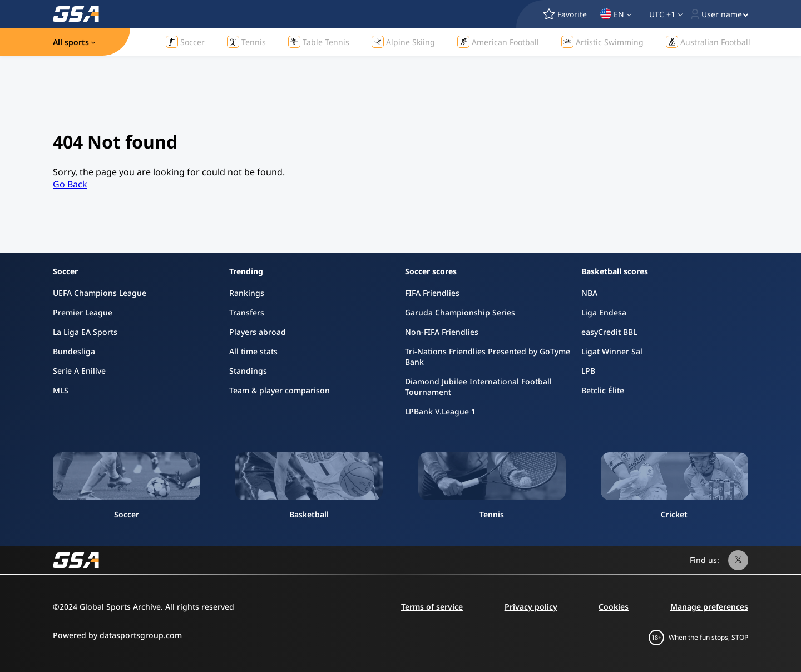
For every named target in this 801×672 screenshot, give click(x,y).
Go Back (70, 184)
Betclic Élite (603, 390)
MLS (61, 390)
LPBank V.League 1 (440, 411)
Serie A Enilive (79, 371)
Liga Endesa (604, 312)
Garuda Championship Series (460, 312)
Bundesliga (74, 351)
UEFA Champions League (100, 293)
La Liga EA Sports (85, 332)
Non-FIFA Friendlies (442, 332)
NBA (589, 293)
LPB (588, 371)
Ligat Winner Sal (612, 351)
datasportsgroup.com (141, 635)
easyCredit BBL (609, 332)
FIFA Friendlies (432, 293)
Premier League (83, 312)
